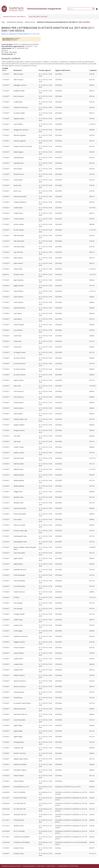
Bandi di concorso (30, 22)
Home (3, 22)
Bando (6, 50)
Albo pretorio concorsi (38, 17)
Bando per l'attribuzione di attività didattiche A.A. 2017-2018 (56, 22)
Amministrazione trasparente (14, 17)
